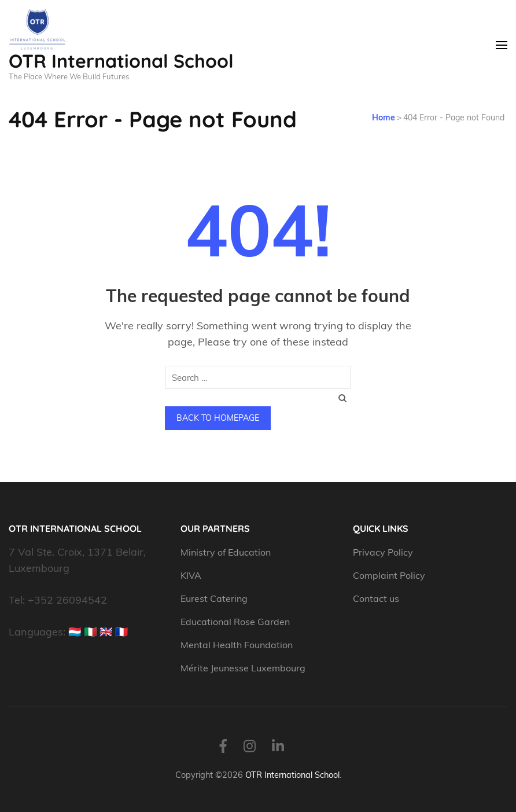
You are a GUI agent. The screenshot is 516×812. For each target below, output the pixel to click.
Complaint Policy (389, 575)
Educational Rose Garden (235, 622)
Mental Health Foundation (237, 645)
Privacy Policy (383, 552)
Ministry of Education (227, 552)
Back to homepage (218, 418)
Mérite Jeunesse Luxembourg (243, 668)
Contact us (376, 598)
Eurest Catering (214, 598)
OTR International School (121, 61)
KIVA (191, 575)
